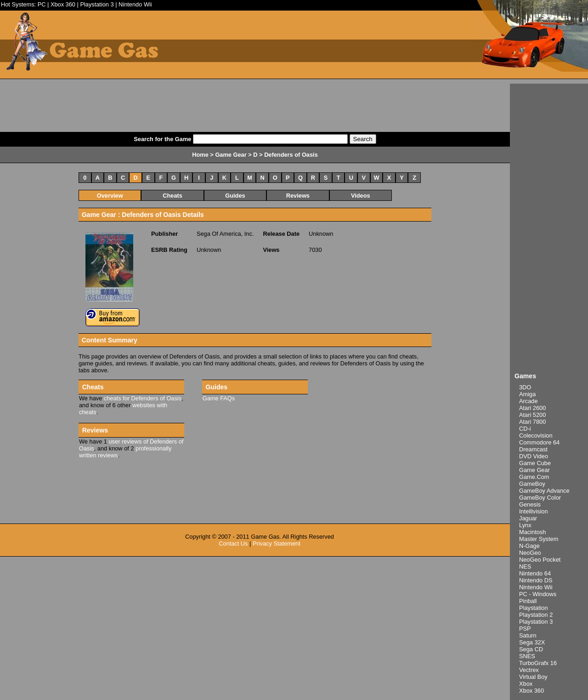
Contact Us (233, 543)
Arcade (529, 401)
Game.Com (534, 477)
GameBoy (532, 484)
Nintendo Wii (135, 4)
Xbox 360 (63, 4)
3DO (525, 387)
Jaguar (528, 518)
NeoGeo (530, 553)
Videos (361, 196)
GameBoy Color (540, 498)
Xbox (526, 684)
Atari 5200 (532, 415)
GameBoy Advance (544, 491)
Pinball (528, 601)
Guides (235, 196)
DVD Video (534, 456)
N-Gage (529, 546)
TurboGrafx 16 (538, 663)
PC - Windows (538, 594)
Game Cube (535, 463)
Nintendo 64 (535, 573)
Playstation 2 (536, 615)
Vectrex (529, 670)
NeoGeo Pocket (540, 560)
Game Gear (534, 470)
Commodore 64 (539, 442)
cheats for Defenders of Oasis (143, 398)
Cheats (172, 196)
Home (200, 155)
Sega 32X (532, 642)
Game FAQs (219, 398)
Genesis (530, 504)
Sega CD (531, 649)
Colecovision (536, 435)
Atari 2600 (532, 408)
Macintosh (532, 532)
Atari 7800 (532, 422)
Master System (539, 539)
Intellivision (534, 511)
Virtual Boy (533, 677)
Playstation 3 (97, 4)
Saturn (528, 635)
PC (42, 4)
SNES (527, 656)
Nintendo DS (536, 580)
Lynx (525, 525)
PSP (525, 629)
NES (525, 566)
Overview (110, 196)
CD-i (525, 429)
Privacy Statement (277, 543)
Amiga (527, 394)
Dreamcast (533, 449)
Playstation (534, 608)
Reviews (298, 196)
